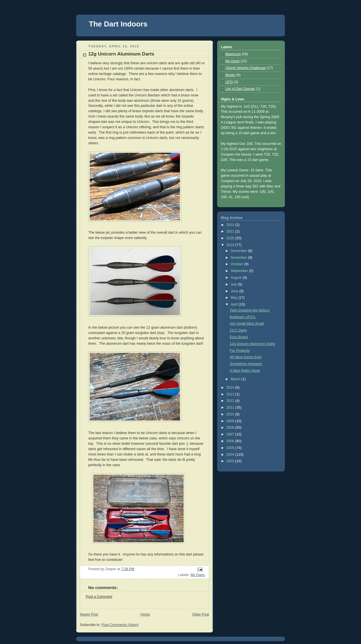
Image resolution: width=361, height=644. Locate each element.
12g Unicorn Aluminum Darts (253, 344)
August (237, 278)
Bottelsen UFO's (243, 317)
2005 (231, 448)
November (239, 258)
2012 (231, 401)
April (235, 304)
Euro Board (239, 337)
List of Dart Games (240, 89)
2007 (231, 434)
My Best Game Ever (246, 357)
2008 (231, 428)
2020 (231, 238)
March (236, 379)
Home (145, 614)
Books (230, 75)
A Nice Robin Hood (245, 371)
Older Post (201, 614)
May (235, 298)
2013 (231, 394)
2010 (231, 414)
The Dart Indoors (118, 24)
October (237, 264)
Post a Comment (99, 597)
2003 (231, 461)
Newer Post (89, 614)
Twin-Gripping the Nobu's (250, 310)
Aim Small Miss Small (247, 324)
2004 (231, 455)
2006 (231, 441)
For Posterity (240, 351)
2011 (231, 408)
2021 (231, 231)
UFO (229, 82)
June (235, 291)
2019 (231, 245)
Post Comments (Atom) (120, 625)
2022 (231, 225)
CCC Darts (238, 330)
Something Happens (246, 364)
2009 (231, 421)
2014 (231, 388)
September (240, 271)
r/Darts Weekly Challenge (246, 68)
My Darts (198, 575)
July (234, 284)
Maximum (233, 54)
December (239, 251)
